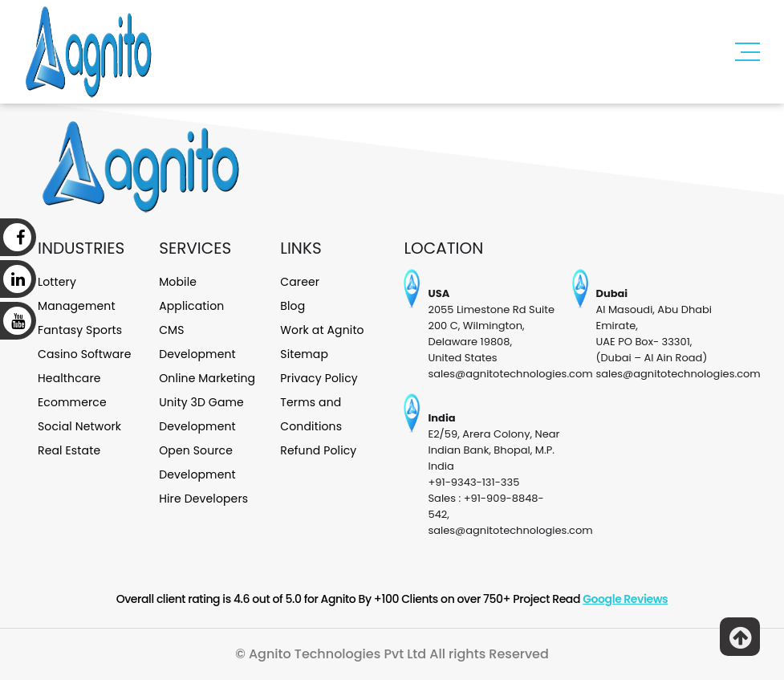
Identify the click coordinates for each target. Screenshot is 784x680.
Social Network (79, 426)
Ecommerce (72, 402)
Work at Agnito (322, 330)
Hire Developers (203, 499)
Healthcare (69, 378)
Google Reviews (625, 599)
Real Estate (69, 450)
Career (300, 282)
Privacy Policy (319, 378)
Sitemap (304, 354)
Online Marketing (207, 378)
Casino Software (85, 354)
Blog (292, 306)
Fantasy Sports (80, 330)
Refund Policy (318, 450)
